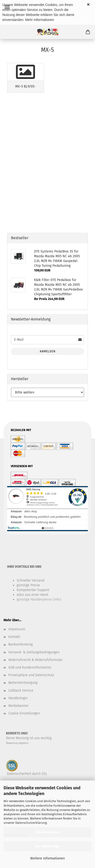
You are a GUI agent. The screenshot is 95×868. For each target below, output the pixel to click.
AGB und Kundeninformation (30, 667)
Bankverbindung (20, 644)
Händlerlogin (18, 698)
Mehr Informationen (40, 20)
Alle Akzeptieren (48, 832)
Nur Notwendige (48, 846)
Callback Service (21, 691)
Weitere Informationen (47, 858)
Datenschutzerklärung (31, 823)
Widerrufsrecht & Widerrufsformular (35, 660)
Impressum (17, 629)
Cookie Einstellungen (24, 713)
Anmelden (48, 351)
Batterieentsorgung (23, 683)
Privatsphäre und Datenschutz (31, 675)
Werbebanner (18, 706)
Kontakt (14, 637)
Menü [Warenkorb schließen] (7, 7)
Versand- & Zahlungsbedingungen (34, 652)
